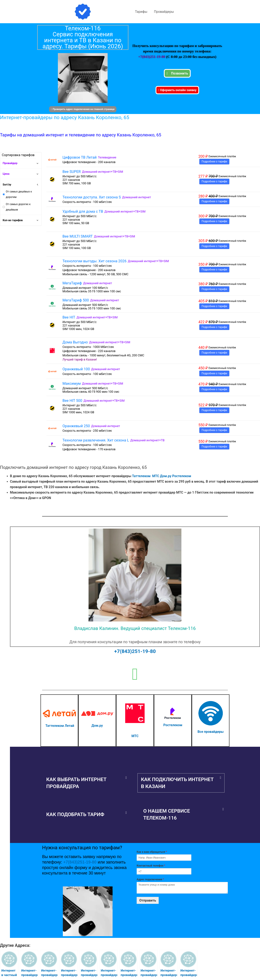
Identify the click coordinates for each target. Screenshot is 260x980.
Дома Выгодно (75, 342)
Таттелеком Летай (60, 726)
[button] (86, 783)
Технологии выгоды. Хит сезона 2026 (95, 261)
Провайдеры (164, 12)
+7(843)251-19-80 (152, 57)
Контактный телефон (151, 866)
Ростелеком (182, 476)
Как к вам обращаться (152, 852)
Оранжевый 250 (76, 426)
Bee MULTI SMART (78, 236)
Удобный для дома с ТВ (83, 211)
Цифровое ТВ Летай (80, 157)
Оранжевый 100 (76, 369)
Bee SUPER (72, 172)
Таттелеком (141, 476)
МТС (156, 476)
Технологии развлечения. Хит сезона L (96, 440)
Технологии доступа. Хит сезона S (92, 197)
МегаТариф (72, 283)
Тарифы (141, 12)
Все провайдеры (211, 732)
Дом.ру (166, 476)
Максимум (72, 383)
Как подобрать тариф (75, 814)
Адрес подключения (150, 879)
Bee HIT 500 (72, 401)
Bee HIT (69, 317)
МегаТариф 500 (76, 300)
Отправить (148, 900)
